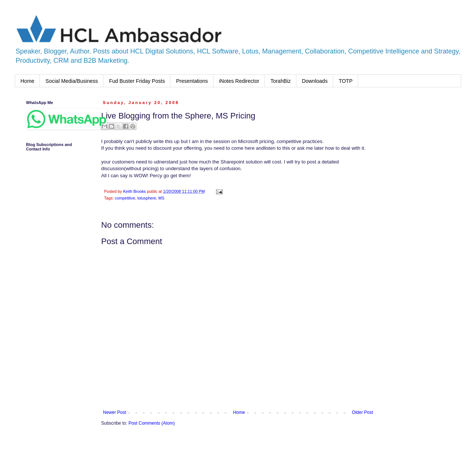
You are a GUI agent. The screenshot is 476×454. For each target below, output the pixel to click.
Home (27, 81)
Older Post (362, 412)
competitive (125, 198)
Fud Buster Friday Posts (137, 81)
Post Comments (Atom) (152, 423)
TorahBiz (280, 81)
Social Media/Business (72, 81)
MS (161, 198)
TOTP (346, 81)
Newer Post (115, 412)
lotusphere (147, 198)
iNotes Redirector (239, 81)
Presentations (192, 81)
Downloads (315, 81)
